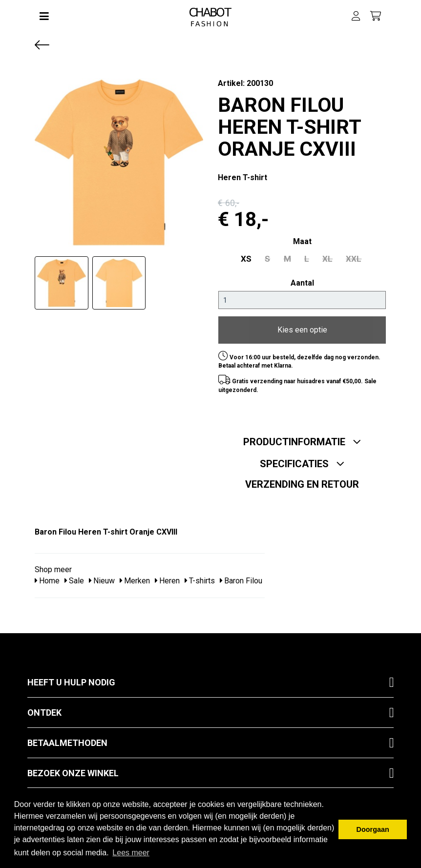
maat (302, 241)
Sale (74, 578)
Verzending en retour (302, 481)
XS (255, 258)
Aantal (302, 281)
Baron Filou (241, 578)
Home (47, 578)
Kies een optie (302, 327)
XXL (345, 258)
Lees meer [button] (131, 853)
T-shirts (200, 578)
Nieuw (102, 578)
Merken (135, 578)
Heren (167, 578)
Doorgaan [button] (373, 829)
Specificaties (302, 461)
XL (323, 258)
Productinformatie (302, 439)
